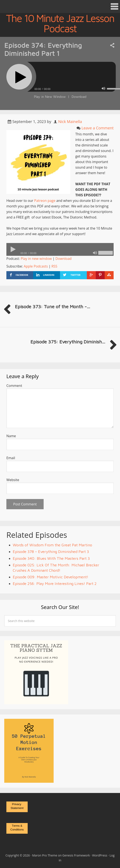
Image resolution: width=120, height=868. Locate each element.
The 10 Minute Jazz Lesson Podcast (60, 23)
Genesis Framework (76, 855)
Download (79, 97)
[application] (60, 249)
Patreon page (45, 201)
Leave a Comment (98, 128)
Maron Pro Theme (45, 855)
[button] (60, 7)
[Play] (19, 77)
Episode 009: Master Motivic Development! (51, 577)
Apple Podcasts (36, 266)
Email (11, 458)
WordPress (100, 855)
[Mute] (104, 89)
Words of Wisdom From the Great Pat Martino (52, 545)
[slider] (60, 249)
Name (11, 436)
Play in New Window (50, 97)
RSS (54, 266)
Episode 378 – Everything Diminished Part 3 (51, 552)
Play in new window (36, 259)
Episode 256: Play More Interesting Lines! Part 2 (55, 584)
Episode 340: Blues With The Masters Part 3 (51, 558)
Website (13, 480)
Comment (14, 386)
